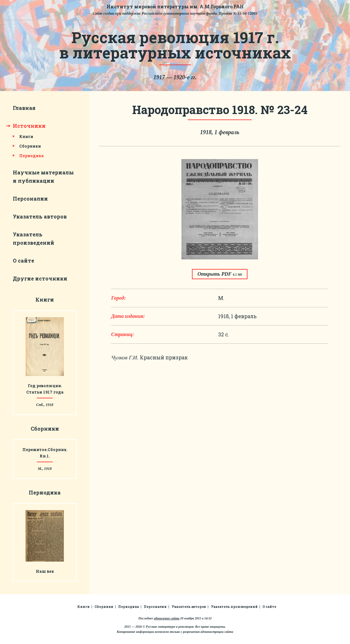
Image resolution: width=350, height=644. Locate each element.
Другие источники (40, 278)
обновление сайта (167, 618)
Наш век (45, 571)
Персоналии (30, 199)
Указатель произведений (234, 607)
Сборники (30, 146)
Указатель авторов (40, 216)
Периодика (31, 156)
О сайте (23, 261)
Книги (26, 136)
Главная (24, 108)
